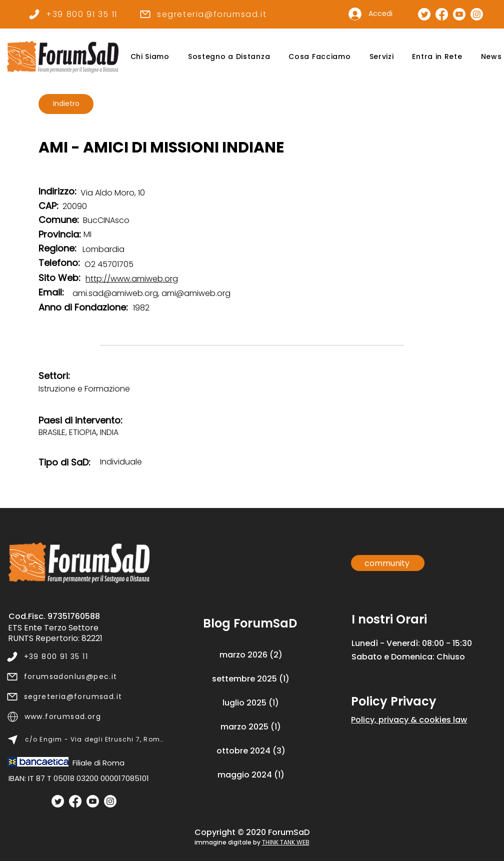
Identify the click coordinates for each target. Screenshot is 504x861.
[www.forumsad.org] (86, 716)
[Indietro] (66, 104)
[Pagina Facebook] (442, 14)
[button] (150, 57)
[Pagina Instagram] (477, 14)
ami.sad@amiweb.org (115, 293)
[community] (388, 563)
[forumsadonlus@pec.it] (85, 676)
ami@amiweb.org (196, 293)
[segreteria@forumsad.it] (203, 14)
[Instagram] (110, 801)
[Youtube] (93, 801)
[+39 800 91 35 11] (73, 14)
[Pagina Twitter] (424, 14)
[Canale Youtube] (459, 14)
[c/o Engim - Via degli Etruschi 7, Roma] (86, 739)
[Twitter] (58, 801)
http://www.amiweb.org (132, 279)
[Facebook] (75, 801)
